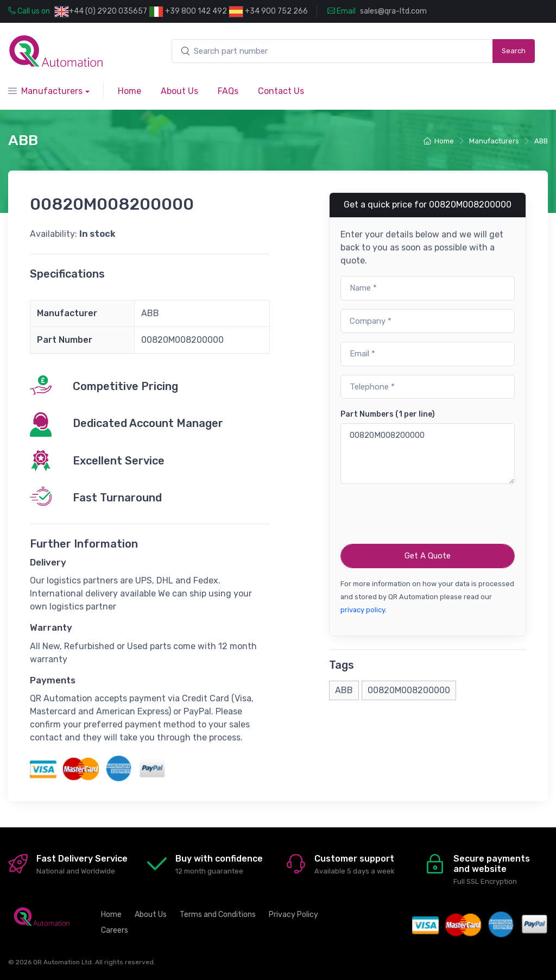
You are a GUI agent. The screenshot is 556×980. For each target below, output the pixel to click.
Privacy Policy (293, 915)
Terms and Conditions (218, 915)
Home (129, 91)
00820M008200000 (428, 454)
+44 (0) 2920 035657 (108, 11)
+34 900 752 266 (268, 12)
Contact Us (281, 91)
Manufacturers (45, 91)
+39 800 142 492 (188, 12)
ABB (541, 141)
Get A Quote (428, 556)
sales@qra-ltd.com (393, 11)
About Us (179, 91)
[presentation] (423, 514)
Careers (115, 930)
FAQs (228, 91)
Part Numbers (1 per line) (388, 414)
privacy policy (363, 610)
